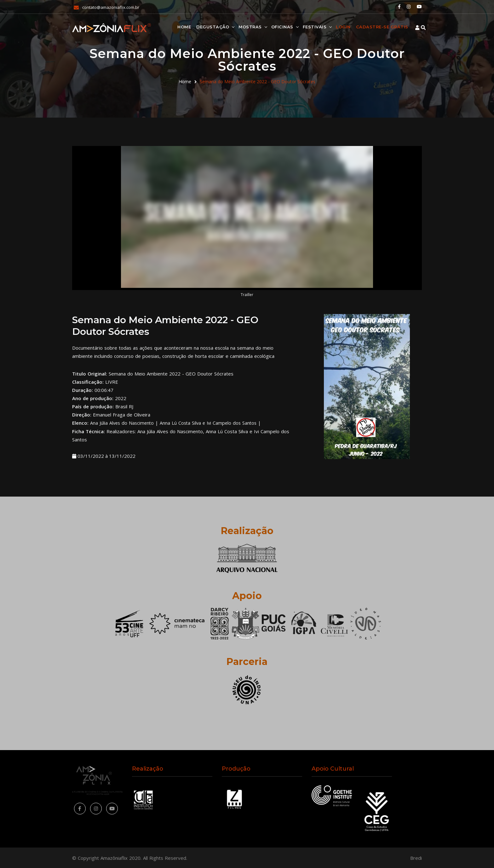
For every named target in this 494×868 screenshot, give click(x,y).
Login (332, 26)
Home (173, 26)
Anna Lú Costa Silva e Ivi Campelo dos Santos (212, 423)
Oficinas (271, 26)
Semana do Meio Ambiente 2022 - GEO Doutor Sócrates (258, 82)
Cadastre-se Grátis (370, 26)
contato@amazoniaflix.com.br (111, 7)
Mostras (239, 26)
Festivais (303, 26)
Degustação (201, 26)
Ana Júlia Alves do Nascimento (123, 423)
